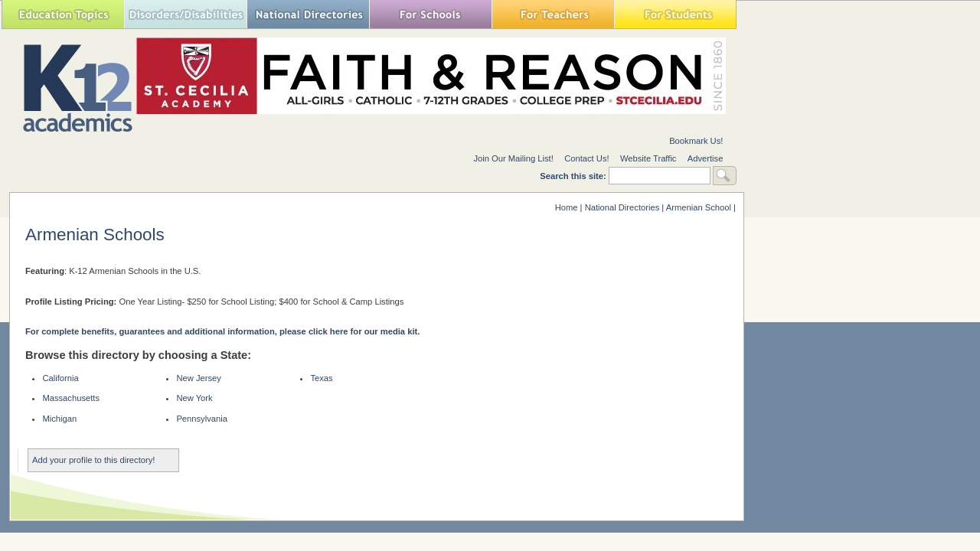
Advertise (706, 158)
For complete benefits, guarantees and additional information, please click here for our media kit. (222, 331)
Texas (321, 378)
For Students (675, 14)
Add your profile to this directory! (93, 460)
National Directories (308, 14)
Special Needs (185, 14)
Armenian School (699, 207)
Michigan (59, 419)
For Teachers (553, 14)
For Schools (430, 14)
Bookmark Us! (696, 141)
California (60, 378)
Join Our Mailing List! (513, 158)
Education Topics (63, 14)
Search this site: (574, 176)
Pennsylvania (202, 419)
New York (194, 398)
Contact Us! (586, 158)
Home (567, 207)
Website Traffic (648, 158)
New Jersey (198, 378)
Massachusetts (71, 398)
